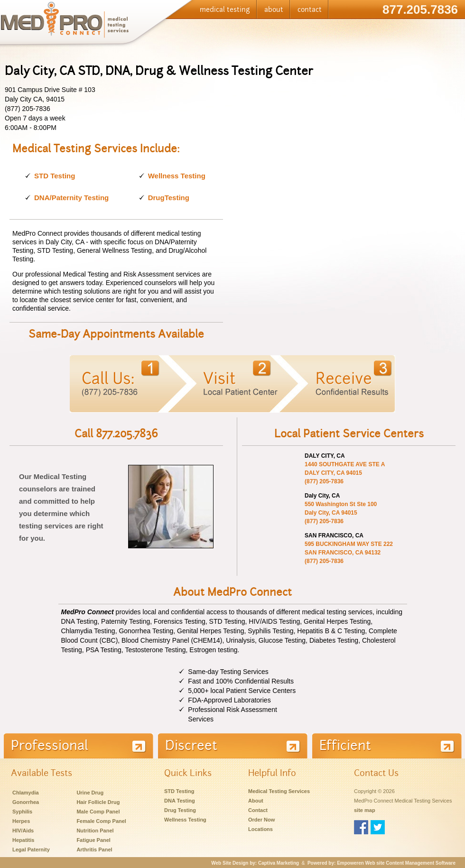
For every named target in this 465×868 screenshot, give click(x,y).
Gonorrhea (26, 802)
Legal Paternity (31, 850)
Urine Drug (90, 793)
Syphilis (22, 812)
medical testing (225, 9)
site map (365, 810)
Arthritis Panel (94, 850)
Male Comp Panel (98, 812)
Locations (260, 829)
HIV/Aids (23, 831)
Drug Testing (180, 810)
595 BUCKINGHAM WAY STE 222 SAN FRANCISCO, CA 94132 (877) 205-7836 (349, 553)
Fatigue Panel (93, 840)
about (274, 9)
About (256, 801)
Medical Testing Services (279, 791)
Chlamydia (26, 793)
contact (310, 9)
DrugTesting (169, 198)
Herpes (21, 821)
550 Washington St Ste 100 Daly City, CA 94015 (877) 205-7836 (341, 513)
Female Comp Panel (101, 821)
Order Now (261, 820)
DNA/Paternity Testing (71, 198)
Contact (258, 810)
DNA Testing (180, 801)
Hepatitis (23, 840)
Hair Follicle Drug (98, 802)
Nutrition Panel (95, 831)
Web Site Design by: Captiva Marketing (255, 863)
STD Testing (55, 176)
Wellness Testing (177, 176)
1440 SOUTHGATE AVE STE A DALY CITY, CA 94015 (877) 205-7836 (345, 473)
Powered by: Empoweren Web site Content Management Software (381, 863)
